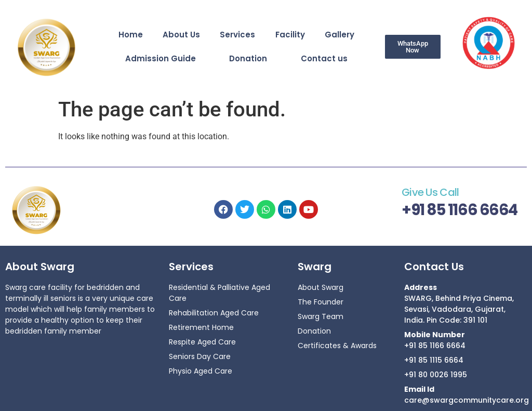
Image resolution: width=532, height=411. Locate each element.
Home (131, 35)
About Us (181, 35)
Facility (290, 35)
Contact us (324, 58)
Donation (248, 58)
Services (237, 35)
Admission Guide (161, 58)
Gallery (340, 35)
